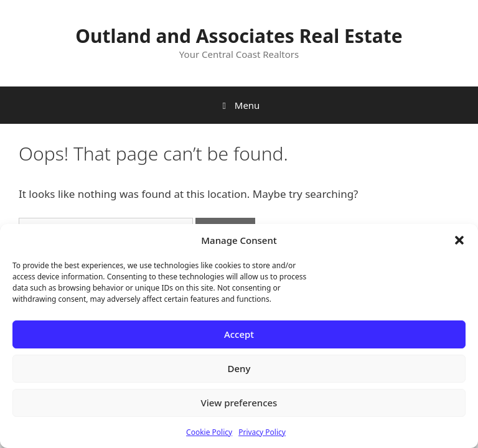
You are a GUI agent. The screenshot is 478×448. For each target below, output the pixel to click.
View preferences (239, 403)
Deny (239, 368)
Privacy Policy (262, 432)
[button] (459, 240)
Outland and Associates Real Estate (239, 36)
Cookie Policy (209, 432)
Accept (239, 334)
